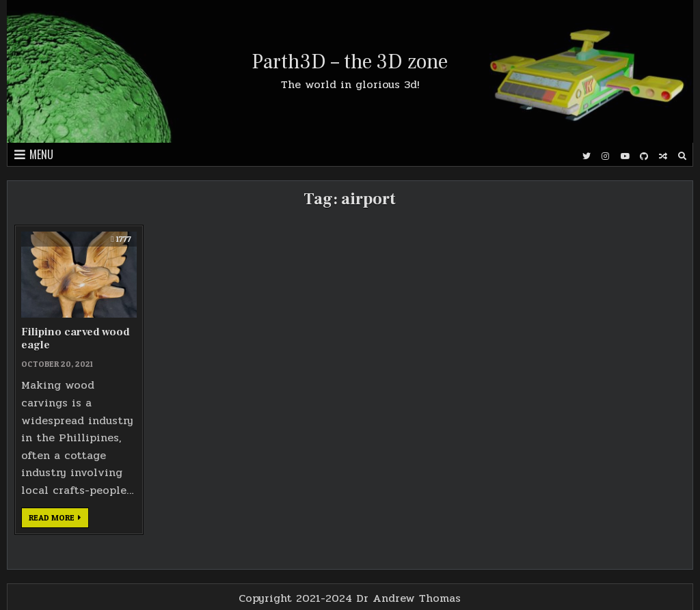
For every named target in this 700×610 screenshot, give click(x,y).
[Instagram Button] (606, 156)
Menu (41, 154)
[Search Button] (682, 156)
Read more (59, 520)
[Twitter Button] (587, 156)
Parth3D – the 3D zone (350, 62)
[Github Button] (644, 156)
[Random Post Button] (663, 156)
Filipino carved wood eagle (76, 338)
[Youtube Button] (625, 156)
